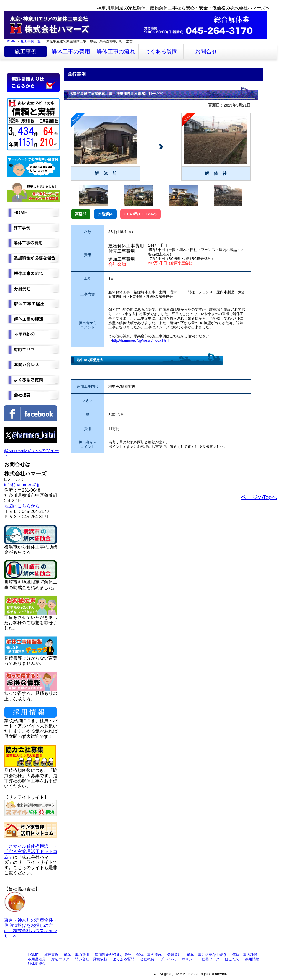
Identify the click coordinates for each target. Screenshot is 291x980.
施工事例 (25, 51)
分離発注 (174, 955)
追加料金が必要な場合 (113, 955)
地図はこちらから (22, 506)
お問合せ (206, 51)
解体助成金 (37, 964)
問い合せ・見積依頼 (91, 959)
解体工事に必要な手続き (207, 955)
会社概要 (147, 959)
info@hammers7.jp (22, 485)
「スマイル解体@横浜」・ (31, 846)
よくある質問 (161, 51)
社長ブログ (210, 959)
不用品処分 (37, 959)
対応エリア (60, 959)
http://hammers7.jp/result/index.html (141, 340)
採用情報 (252, 959)
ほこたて (232, 959)
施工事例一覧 (31, 41)
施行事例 (51, 955)
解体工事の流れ (116, 51)
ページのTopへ (259, 497)
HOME (10, 41)
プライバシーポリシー (178, 959)
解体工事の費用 (71, 51)
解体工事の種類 (245, 955)
